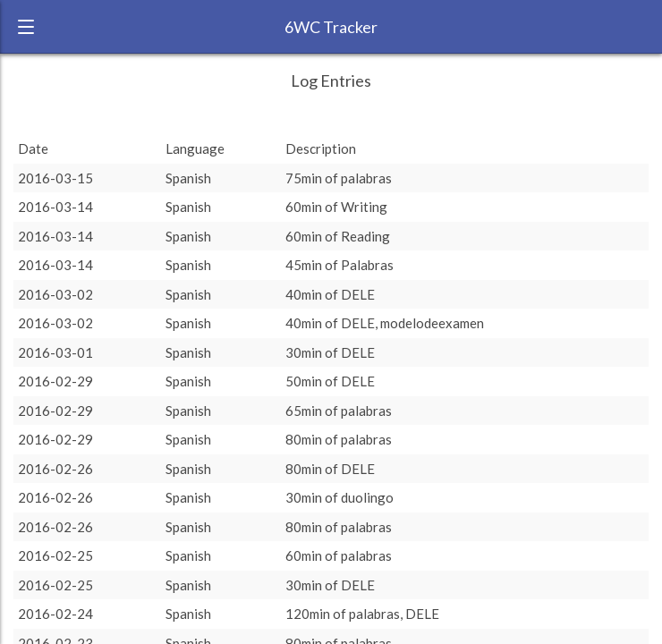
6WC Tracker (331, 27)
